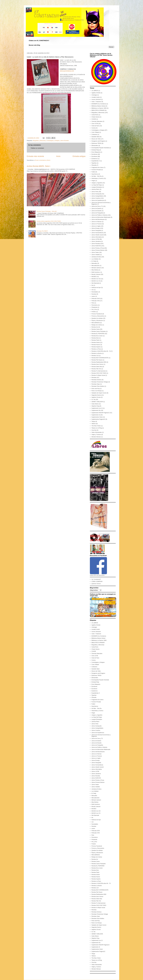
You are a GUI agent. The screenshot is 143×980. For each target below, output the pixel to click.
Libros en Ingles (96, 226)
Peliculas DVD (96, 299)
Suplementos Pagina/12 (98, 419)
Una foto (94, 430)
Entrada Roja (95, 150)
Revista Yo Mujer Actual (98, 375)
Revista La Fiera (96, 349)
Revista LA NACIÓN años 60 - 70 (101, 351)
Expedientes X (96, 161)
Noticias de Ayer (96, 287)
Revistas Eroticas (96, 380)
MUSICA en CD (96, 279)
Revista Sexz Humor (97, 364)
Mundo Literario (96, 274)
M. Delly (94, 261)
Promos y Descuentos (98, 316)
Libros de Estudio (96, 211)
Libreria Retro (95, 189)
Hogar (93, 181)
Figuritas (94, 163)
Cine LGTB (95, 124)
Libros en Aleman (96, 222)
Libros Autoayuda (96, 194)
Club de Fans (95, 126)
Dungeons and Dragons (98, 141)
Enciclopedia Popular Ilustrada (100, 148)
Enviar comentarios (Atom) (43, 160)
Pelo (93, 303)
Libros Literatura (96, 241)
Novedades (95, 292)
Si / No (93, 399)
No (92, 285)
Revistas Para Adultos (98, 386)
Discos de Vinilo (96, 139)
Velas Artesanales (97, 432)
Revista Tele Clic (96, 369)
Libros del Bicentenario (98, 219)
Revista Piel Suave (97, 360)
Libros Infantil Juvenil (97, 235)
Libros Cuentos (96, 198)
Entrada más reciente (35, 156)
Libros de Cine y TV (97, 206)
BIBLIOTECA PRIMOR (98, 110)
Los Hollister (95, 259)
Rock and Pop (96, 389)
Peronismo (95, 305)
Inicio (58, 156)
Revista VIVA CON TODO (99, 373)
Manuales (94, 263)
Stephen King (95, 406)
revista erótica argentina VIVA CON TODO (49, 221)
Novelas (94, 294)
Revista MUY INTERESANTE (100, 358)
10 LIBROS (95, 91)
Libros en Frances (97, 224)
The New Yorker (96, 426)
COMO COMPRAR (97, 581)
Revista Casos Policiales (99, 331)
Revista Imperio (96, 347)
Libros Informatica (97, 237)
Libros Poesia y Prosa (98, 248)
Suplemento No (96, 410)
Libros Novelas (64, 141)
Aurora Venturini (96, 99)
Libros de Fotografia (97, 213)
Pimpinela (94, 307)
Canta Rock (95, 115)
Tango (93, 421)
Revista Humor (96, 345)
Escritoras (94, 154)
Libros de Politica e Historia (99, 215)
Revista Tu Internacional (98, 371)
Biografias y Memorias (39, 141)
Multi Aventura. (96, 272)
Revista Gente (96, 342)
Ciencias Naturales (97, 121)
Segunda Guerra (96, 395)
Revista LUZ (95, 356)
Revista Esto (95, 338)
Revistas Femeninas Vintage (100, 382)
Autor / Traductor (96, 102)
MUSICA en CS (96, 281)
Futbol (93, 172)
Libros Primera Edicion (98, 250)
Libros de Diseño (96, 208)
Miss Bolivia (95, 270)
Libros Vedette (96, 255)
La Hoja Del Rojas (97, 185)
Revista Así (95, 327)
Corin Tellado (95, 132)
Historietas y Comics (97, 178)
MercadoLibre (95, 266)
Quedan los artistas (97, 318)
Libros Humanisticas (97, 233)
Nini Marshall (95, 283)
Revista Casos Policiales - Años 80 (47, 211)
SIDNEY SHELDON (97, 402)
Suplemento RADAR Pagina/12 (100, 413)
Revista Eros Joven (97, 336)
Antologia (94, 95)
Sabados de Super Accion (99, 393)
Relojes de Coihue (97, 325)
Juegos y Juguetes (97, 183)
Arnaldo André (96, 97)
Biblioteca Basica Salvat (98, 106)
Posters (94, 312)
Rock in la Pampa (97, 391)
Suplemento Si (96, 415)
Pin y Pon (94, 309)
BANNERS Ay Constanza (99, 104)
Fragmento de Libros (97, 167)
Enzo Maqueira (96, 152)
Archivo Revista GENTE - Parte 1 (39, 166)
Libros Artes (95, 192)
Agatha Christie (96, 93)
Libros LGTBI (95, 239)
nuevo (93, 296)
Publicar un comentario (37, 148)
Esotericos (94, 159)
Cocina (93, 128)
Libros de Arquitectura (98, 200)
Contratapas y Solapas (53, 141)
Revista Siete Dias (97, 367)
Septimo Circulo (96, 397)
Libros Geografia (96, 230)
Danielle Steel (95, 137)
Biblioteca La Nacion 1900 (99, 108)
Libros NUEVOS (96, 246)
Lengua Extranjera (97, 187)
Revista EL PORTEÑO (98, 334)
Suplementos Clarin (97, 417)
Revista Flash (95, 340)
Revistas (94, 377)
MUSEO (94, 277)
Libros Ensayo (96, 228)
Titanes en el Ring (97, 428)
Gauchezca (95, 174)
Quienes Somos (96, 584)
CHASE (94, 119)
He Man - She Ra (96, 176)
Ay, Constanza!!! (96, 579)
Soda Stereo (95, 404)
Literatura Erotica (96, 257)
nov (93, 290)
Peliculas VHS (96, 301)
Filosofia (94, 165)
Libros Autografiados (97, 196)
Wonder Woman (96, 437)
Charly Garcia (95, 117)
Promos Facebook (97, 314)
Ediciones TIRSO (96, 143)
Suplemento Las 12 (97, 408)
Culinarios (94, 134)
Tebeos (94, 424)
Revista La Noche (97, 353)
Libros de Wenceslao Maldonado (101, 217)
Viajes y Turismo (96, 435)
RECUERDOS (96, 323)
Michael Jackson (96, 268)
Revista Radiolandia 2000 (99, 362)
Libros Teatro (95, 252)
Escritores (94, 156)
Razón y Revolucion (97, 320)
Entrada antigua (79, 156)
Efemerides (95, 145)
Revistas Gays (96, 384)
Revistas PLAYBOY (42, 231)
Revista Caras (96, 329)
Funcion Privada (96, 170)
